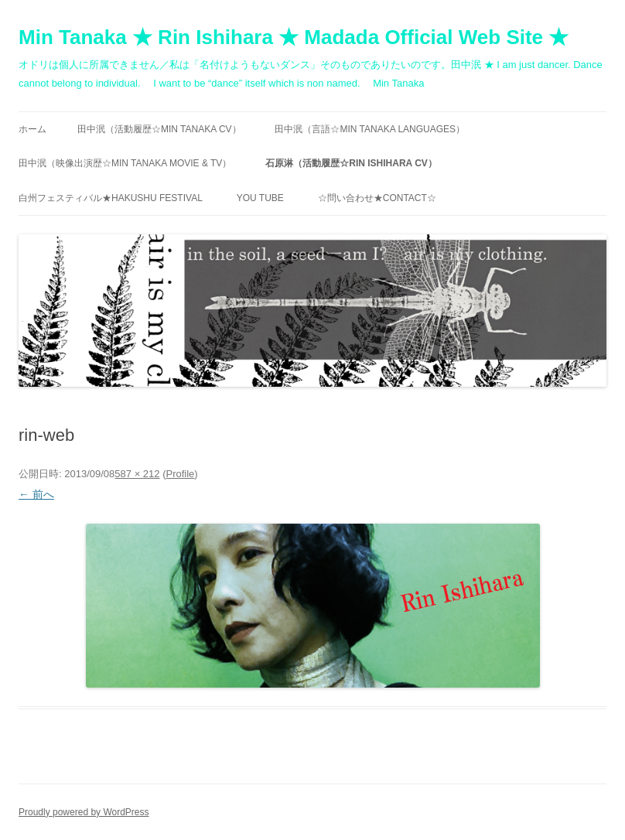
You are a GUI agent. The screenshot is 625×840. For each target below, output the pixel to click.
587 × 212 (137, 474)
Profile (180, 474)
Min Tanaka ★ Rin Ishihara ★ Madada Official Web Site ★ (294, 37)
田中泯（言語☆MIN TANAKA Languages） (370, 129)
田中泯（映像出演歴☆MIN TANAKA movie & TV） (125, 163)
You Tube (260, 198)
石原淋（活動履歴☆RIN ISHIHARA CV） (351, 163)
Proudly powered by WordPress (84, 812)
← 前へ (36, 494)
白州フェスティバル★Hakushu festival (111, 198)
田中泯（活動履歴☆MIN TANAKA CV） (159, 129)
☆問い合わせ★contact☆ (377, 198)
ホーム (32, 129)
